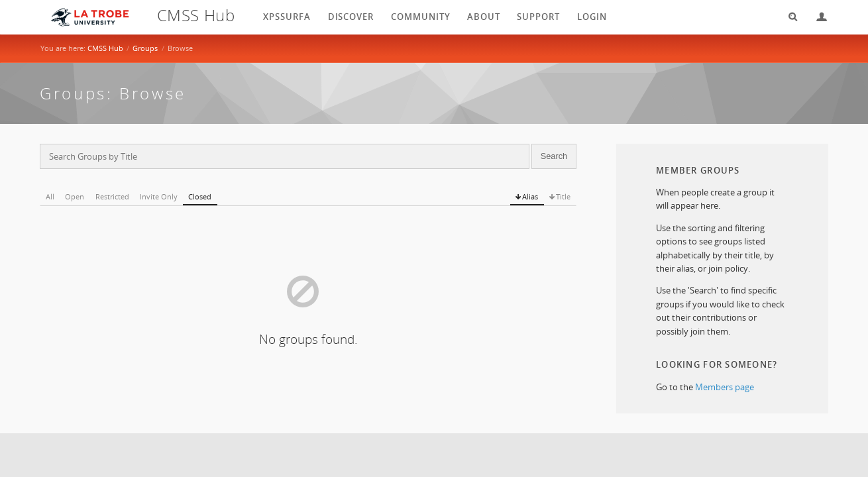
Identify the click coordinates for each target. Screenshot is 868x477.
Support (538, 17)
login (592, 17)
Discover (351, 17)
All (50, 196)
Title (563, 196)
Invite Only (159, 196)
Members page (725, 387)
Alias (530, 196)
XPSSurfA (287, 17)
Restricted (112, 196)
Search (788, 17)
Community (421, 17)
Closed (200, 196)
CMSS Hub (105, 48)
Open (75, 196)
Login (816, 17)
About (484, 17)
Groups (145, 48)
